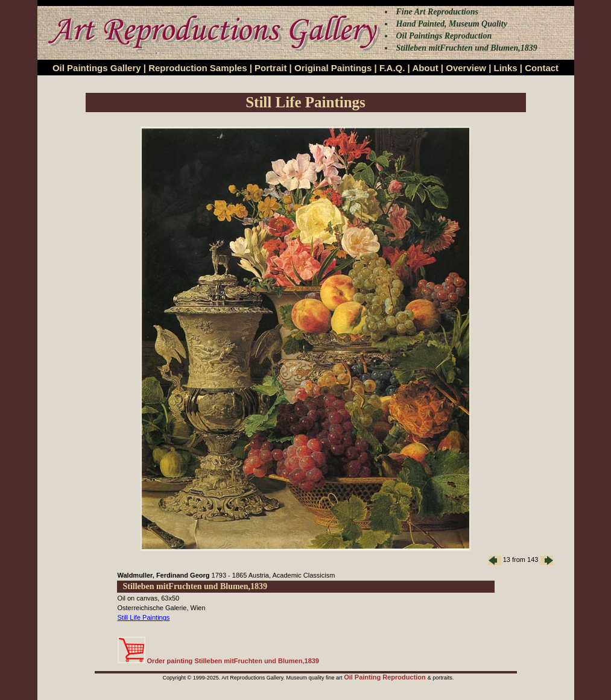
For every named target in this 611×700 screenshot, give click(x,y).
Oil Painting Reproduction (386, 677)
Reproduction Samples (198, 68)
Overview (466, 68)
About (425, 68)
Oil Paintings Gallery (97, 68)
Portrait (271, 68)
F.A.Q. (392, 68)
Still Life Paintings (144, 617)
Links (506, 68)
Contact (542, 68)
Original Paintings (333, 68)
